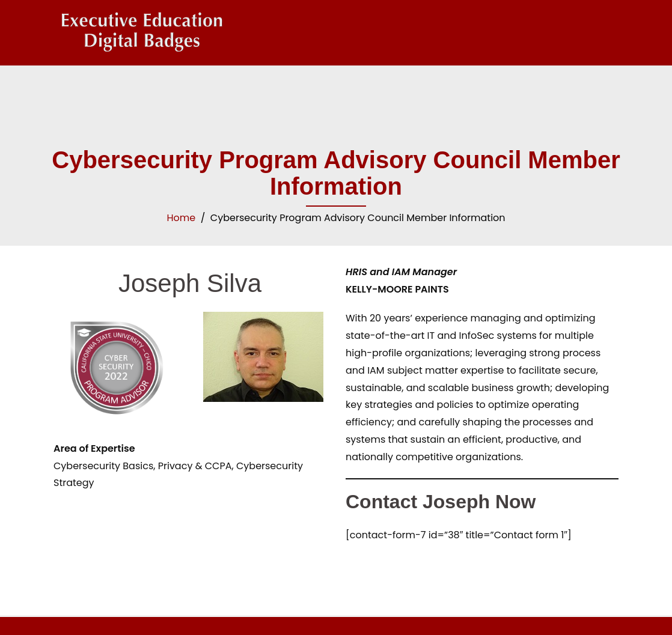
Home (181, 218)
